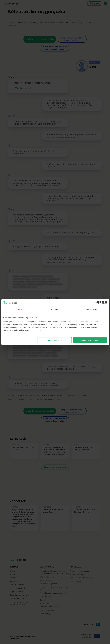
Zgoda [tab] (19, 309)
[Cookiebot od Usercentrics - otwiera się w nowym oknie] (96, 302)
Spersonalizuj (55, 340)
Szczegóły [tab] (55, 309)
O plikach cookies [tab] (91, 309)
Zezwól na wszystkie (90, 340)
